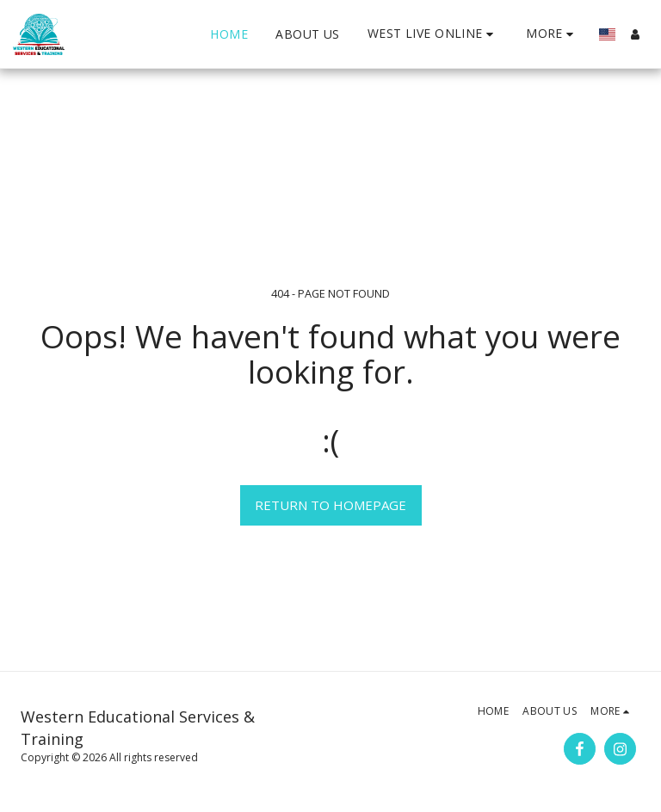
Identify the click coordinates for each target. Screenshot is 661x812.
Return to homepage (330, 505)
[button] (433, 34)
